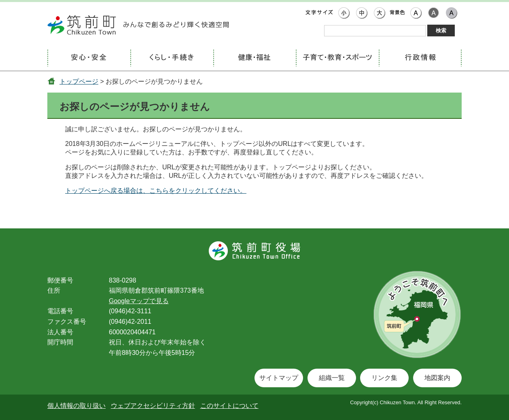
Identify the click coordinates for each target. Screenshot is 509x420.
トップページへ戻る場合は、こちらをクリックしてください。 (156, 191)
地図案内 (437, 378)
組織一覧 (332, 378)
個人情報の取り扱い (76, 406)
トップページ (79, 81)
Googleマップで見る (139, 301)
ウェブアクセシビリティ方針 (153, 406)
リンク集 (384, 378)
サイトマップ (279, 378)
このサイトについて (229, 406)
